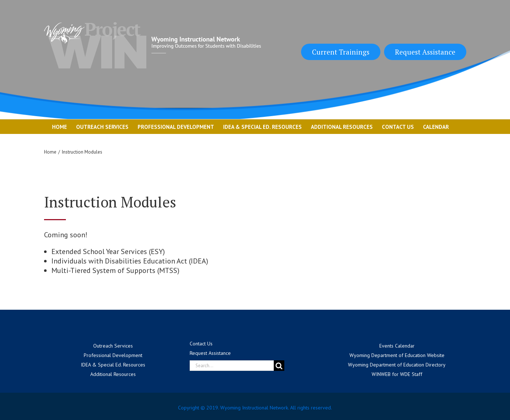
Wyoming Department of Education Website (397, 355)
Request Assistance (425, 52)
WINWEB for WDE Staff (397, 374)
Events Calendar (397, 346)
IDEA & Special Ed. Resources (113, 365)
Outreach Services (113, 346)
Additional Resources (113, 374)
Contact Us (201, 344)
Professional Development (113, 355)
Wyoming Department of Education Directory (397, 365)
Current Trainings (341, 52)
